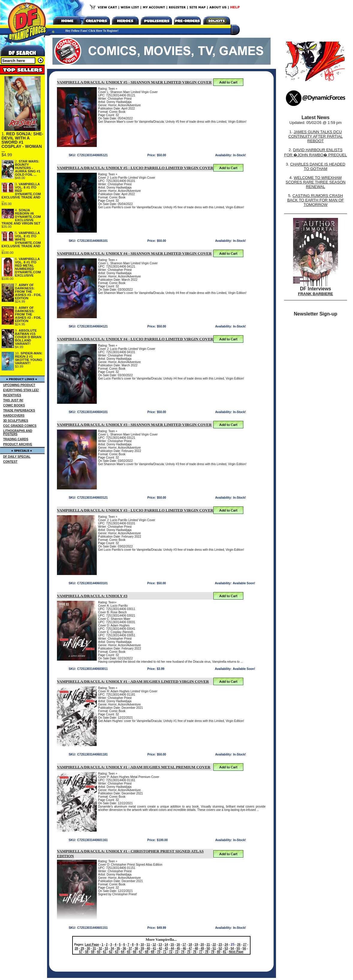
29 (82, 948)
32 (100, 948)
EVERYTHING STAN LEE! (21, 390)
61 (105, 952)
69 (153, 952)
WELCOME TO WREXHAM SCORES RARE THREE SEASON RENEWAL (316, 182)
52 (220, 948)
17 (184, 945)
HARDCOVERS (14, 416)
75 (189, 952)
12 (154, 945)
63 (117, 952)
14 (166, 945)
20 (202, 945)
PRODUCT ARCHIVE (18, 444)
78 (207, 952)
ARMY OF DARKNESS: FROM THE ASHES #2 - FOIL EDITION (28, 314)
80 (219, 952)
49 (202, 948)
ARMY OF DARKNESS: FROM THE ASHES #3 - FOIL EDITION (28, 292)
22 (214, 945)
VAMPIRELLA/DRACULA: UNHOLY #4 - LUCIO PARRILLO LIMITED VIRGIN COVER (135, 339)
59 (93, 952)
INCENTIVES (12, 395)
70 (159, 952)
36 (124, 948)
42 (160, 948)
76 (195, 952)
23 (220, 945)
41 (154, 948)
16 (178, 945)
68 (147, 952)
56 (244, 948)
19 (196, 945)
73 (177, 952)
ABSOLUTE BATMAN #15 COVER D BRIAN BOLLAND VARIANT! (28, 337)
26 (239, 945)
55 (238, 948)
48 (196, 948)
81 (225, 952)
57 (81, 952)
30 (88, 948)
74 (183, 952)
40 (148, 948)
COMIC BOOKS (14, 405)
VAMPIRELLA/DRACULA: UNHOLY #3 (92, 596)
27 (245, 945)
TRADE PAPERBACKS (19, 411)
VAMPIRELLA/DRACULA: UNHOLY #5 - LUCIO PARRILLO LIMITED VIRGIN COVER (135, 168)
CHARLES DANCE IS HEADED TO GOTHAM (318, 166)
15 (172, 945)
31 (94, 948)
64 (123, 952)
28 (76, 948)
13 (160, 945)
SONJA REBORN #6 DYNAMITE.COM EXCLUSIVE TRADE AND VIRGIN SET (21, 217)
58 (87, 952)
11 (148, 945)
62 (111, 952)
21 (208, 945)
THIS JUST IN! (13, 400)
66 (135, 952)
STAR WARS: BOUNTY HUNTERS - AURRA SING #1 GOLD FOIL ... (28, 168)
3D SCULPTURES (16, 421)
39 (142, 948)
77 (201, 952)
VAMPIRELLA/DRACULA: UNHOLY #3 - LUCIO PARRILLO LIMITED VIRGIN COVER (135, 510)
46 (184, 948)
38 (136, 948)
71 (165, 952)
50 (208, 948)
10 (142, 945)
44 (172, 948)
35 (118, 948)
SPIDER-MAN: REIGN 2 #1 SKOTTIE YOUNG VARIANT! (29, 358)
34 (112, 948)
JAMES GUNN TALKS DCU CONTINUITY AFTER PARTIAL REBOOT (315, 136)
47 (190, 948)
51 (214, 948)
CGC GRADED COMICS (20, 426)
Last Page (92, 945)
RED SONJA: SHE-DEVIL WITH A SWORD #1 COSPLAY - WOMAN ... (22, 142)
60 (99, 952)
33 (106, 948)
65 (129, 952)
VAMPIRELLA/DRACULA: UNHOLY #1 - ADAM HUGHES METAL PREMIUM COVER (134, 767)
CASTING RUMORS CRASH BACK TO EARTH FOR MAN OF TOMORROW (315, 200)
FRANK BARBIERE (316, 294)
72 (171, 952)
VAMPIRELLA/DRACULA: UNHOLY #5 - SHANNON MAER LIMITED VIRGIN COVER (134, 82)
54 (232, 948)
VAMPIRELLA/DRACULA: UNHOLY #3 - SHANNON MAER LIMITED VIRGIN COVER (134, 425)
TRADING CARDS (16, 439)
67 (141, 952)
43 (166, 948)
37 (130, 948)
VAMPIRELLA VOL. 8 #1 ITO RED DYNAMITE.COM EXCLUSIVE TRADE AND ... (21, 192)
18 (190, 945)
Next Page (236, 952)
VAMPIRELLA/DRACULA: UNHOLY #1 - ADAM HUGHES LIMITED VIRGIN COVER (133, 681)
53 (226, 948)
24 (226, 945)
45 (178, 948)
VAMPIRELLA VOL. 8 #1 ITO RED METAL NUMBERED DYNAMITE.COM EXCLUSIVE (28, 267)
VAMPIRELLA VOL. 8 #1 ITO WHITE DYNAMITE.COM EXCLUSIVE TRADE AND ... (21, 241)
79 (213, 952)
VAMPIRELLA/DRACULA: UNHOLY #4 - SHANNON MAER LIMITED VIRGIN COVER (134, 253)
